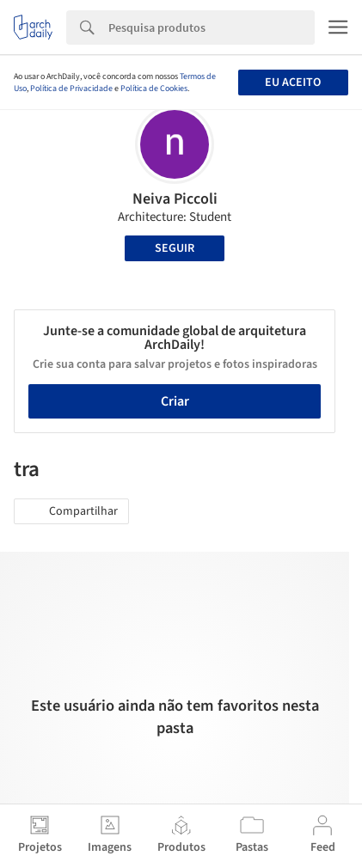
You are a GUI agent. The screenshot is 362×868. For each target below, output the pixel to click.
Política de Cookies (154, 89)
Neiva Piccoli (175, 199)
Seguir (175, 248)
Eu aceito (293, 83)
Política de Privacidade (71, 89)
